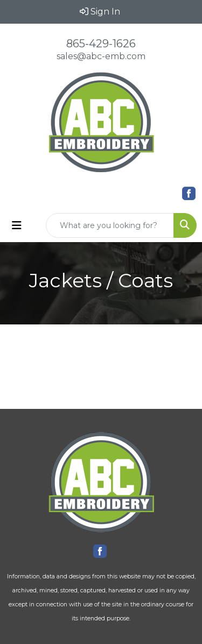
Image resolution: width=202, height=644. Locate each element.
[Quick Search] (110, 225)
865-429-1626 (101, 44)
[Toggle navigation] (17, 225)
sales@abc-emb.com (101, 56)
